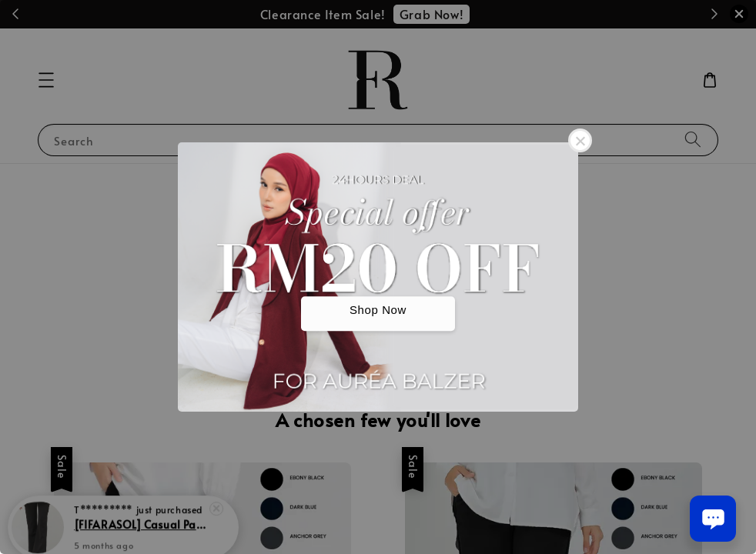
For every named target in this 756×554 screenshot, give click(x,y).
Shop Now (378, 310)
